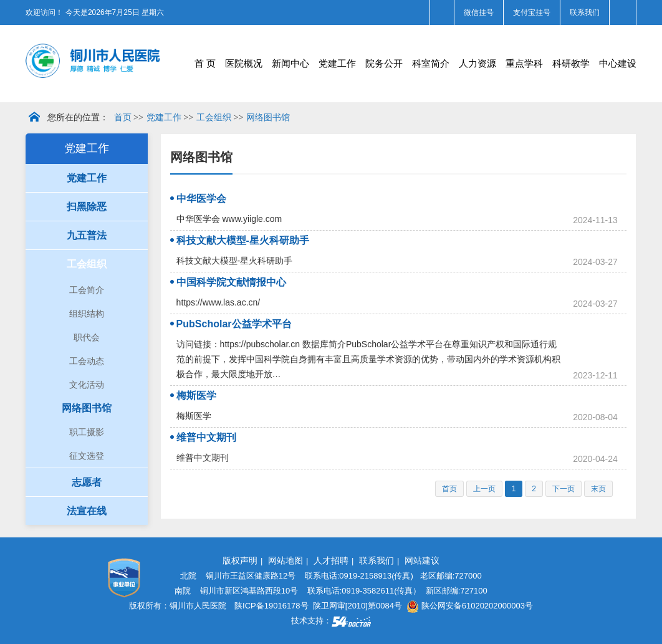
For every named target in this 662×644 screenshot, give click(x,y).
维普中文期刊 (206, 437)
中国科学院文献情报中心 (231, 282)
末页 (598, 489)
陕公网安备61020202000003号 (470, 606)
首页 (123, 118)
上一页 (484, 489)
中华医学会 (201, 199)
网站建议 (422, 560)
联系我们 (585, 12)
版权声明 (240, 560)
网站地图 (285, 560)
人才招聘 (331, 560)
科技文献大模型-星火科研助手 (243, 240)
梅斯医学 (196, 396)
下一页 (564, 489)
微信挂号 (479, 12)
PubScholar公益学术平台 (234, 324)
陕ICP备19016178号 (271, 606)
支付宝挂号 (532, 12)
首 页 (205, 63)
